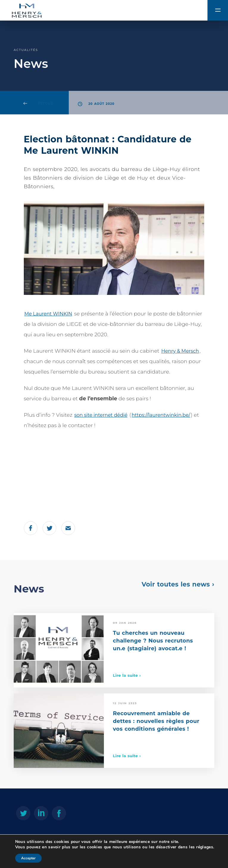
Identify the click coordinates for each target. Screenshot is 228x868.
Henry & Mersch (180, 351)
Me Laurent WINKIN (48, 314)
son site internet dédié (101, 415)
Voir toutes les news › (178, 584)
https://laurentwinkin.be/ (161, 415)
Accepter (28, 858)
